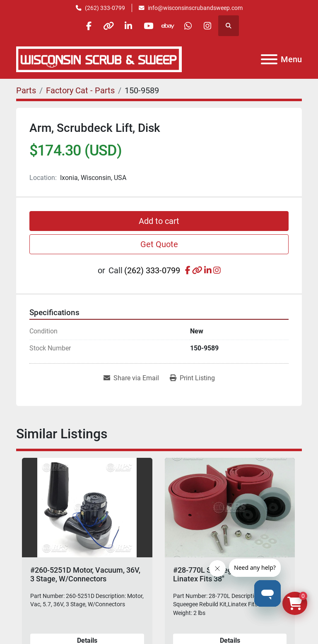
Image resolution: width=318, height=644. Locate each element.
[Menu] (269, 59)
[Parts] (26, 90)
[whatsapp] (190, 26)
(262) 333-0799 (105, 8)
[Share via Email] (131, 378)
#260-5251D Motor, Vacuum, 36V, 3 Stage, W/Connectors (85, 575)
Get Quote (159, 244)
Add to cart (159, 221)
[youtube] (148, 26)
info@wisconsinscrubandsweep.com (195, 8)
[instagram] (212, 26)
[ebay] (169, 26)
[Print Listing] (192, 378)
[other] (106, 26)
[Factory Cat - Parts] (80, 90)
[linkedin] (127, 26)
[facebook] (85, 26)
